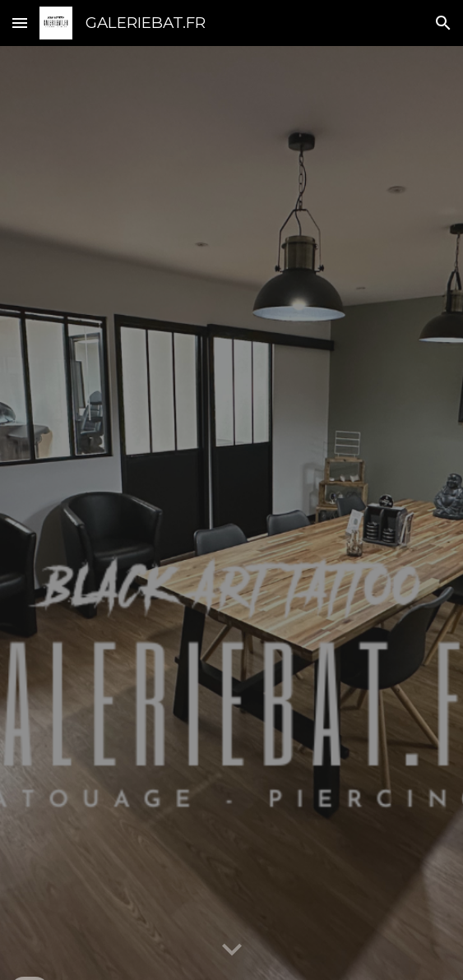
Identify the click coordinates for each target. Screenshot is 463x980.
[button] (20, 23)
